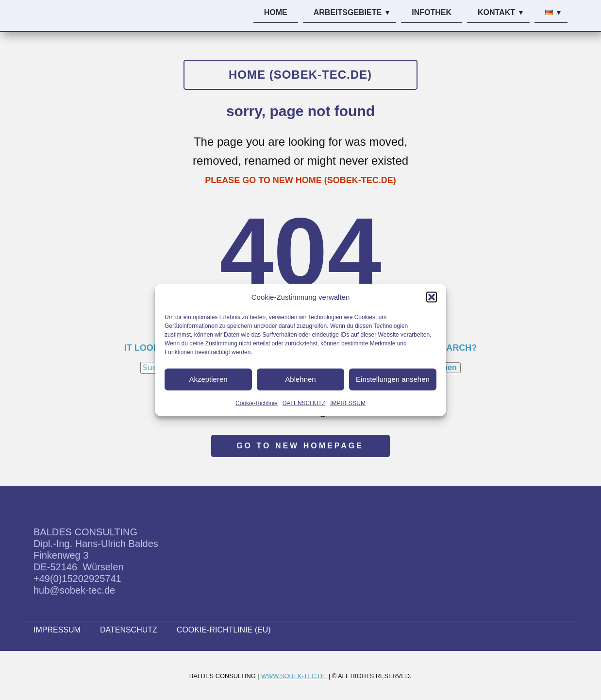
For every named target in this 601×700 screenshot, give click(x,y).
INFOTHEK (432, 12)
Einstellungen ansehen (393, 379)
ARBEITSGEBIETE (348, 12)
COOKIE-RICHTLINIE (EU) (224, 630)
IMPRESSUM (348, 403)
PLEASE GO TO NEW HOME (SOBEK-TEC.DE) (300, 180)
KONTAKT (496, 12)
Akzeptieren (208, 379)
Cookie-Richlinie (257, 403)
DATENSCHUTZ (304, 403)
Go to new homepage (300, 446)
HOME (276, 12)
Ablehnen (300, 379)
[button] (432, 297)
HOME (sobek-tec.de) (300, 75)
